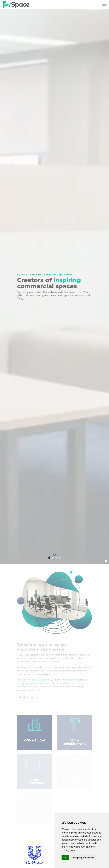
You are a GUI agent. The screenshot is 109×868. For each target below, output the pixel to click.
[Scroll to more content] (54, 555)
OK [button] (65, 858)
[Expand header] (105, 4)
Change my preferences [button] (83, 858)
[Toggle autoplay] (106, 561)
